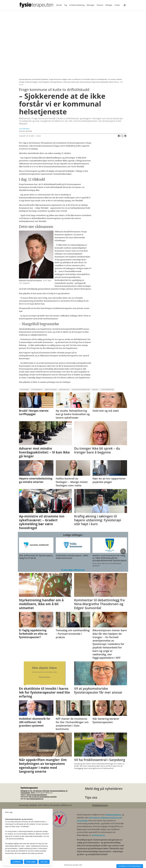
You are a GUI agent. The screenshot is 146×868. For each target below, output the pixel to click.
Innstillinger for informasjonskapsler (130, 866)
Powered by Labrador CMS (73, 865)
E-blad (117, 5)
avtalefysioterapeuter (81, 389)
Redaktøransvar (100, 805)
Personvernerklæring (58, 791)
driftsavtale (64, 389)
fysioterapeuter (107, 389)
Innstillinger (17, 862)
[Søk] (125, 5)
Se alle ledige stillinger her (73, 570)
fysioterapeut (37, 389)
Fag (66, 5)
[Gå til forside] (36, 5)
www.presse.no (98, 835)
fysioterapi (24, 389)
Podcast (100, 5)
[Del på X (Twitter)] (122, 136)
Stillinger (109, 5)
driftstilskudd (51, 389)
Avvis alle (44, 862)
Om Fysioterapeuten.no (35, 799)
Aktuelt (59, 5)
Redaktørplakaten (113, 815)
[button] (123, 551)
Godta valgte (31, 862)
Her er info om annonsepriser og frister (43, 797)
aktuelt (95, 389)
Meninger (91, 5)
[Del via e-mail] (125, 136)
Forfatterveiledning (77, 5)
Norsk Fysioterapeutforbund (37, 795)
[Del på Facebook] (119, 136)
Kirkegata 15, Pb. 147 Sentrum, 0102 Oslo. (35, 791)
